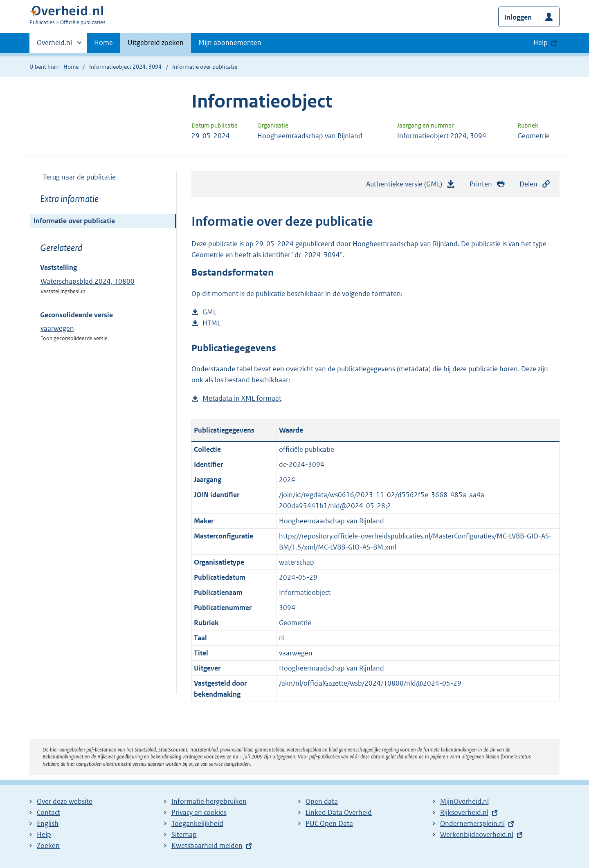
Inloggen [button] (518, 17)
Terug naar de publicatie (79, 177)
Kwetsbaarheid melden (207, 846)
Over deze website (65, 801)
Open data (322, 801)
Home (103, 43)
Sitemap (184, 834)
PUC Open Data (329, 823)
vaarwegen (57, 328)
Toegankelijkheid (197, 823)
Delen (535, 184)
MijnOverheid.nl (464, 801)
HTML (211, 323)
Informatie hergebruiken (209, 801)
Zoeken (48, 846)
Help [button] (541, 43)
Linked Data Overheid (339, 812)
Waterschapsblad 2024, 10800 (88, 281)
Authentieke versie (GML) (411, 186)
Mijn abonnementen (230, 43)
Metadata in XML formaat (242, 398)
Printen (487, 184)
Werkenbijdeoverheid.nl (477, 834)
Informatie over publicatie (74, 221)
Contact (48, 812)
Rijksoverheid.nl (464, 812)
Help (44, 834)
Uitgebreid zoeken (156, 43)
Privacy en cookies (199, 812)
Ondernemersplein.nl (472, 823)
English (48, 823)
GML (209, 312)
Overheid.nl (54, 45)
